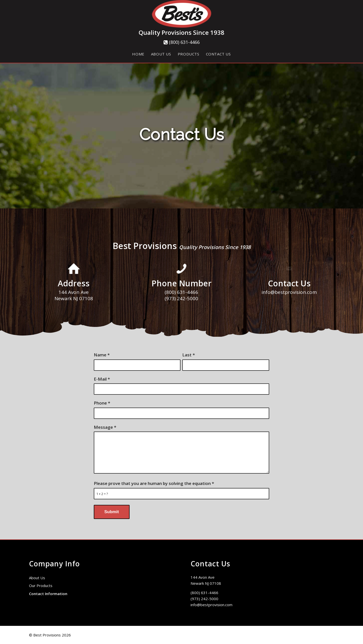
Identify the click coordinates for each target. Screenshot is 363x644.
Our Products (41, 586)
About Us (37, 578)
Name (102, 355)
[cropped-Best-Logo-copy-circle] (181, 15)
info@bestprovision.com (211, 605)
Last (189, 355)
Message (105, 427)
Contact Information (48, 594)
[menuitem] (138, 54)
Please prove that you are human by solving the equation (154, 483)
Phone (102, 403)
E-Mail (102, 379)
